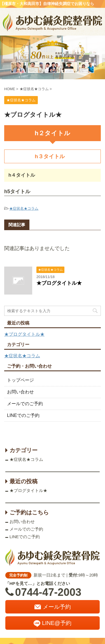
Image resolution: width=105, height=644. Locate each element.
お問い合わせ (20, 392)
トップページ (20, 380)
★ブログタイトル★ (59, 283)
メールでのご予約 (25, 404)
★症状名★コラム (24, 208)
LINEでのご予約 (23, 415)
